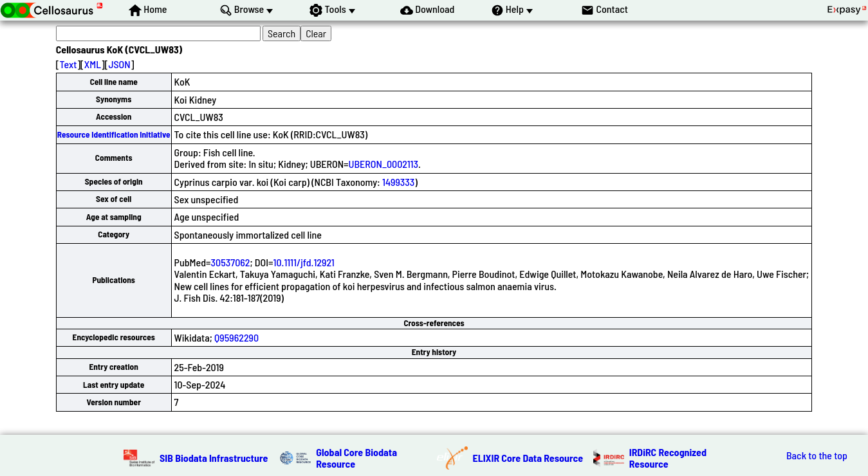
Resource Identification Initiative (114, 134)
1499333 (398, 182)
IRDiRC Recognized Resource (668, 458)
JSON (119, 64)
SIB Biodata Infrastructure (214, 458)
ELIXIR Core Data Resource (528, 458)
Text (69, 64)
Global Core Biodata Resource (356, 458)
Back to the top (817, 455)
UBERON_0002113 (383, 164)
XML (93, 64)
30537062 (231, 262)
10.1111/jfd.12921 (304, 262)
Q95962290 (236, 337)
